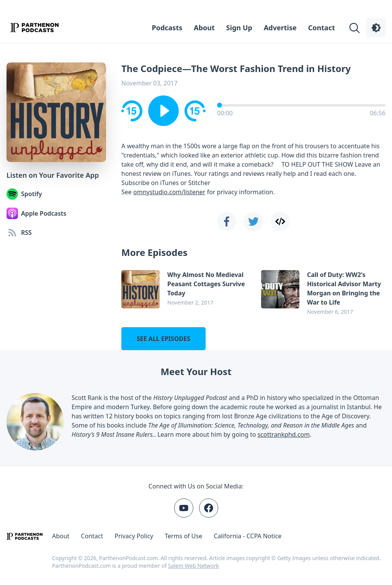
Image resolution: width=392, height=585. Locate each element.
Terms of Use (183, 536)
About (204, 28)
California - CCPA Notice (247, 536)
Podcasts (167, 28)
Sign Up (239, 28)
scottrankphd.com (284, 434)
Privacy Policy (134, 536)
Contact (322, 28)
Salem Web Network (194, 566)
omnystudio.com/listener (169, 192)
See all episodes (163, 339)
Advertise (280, 28)
